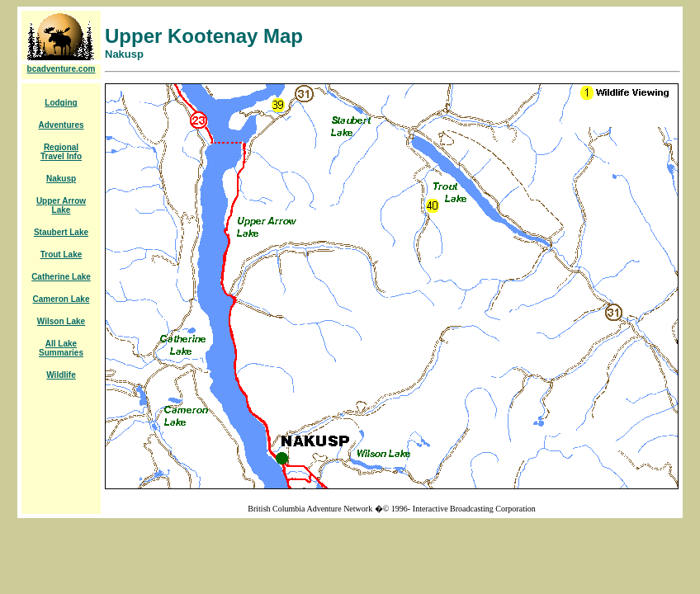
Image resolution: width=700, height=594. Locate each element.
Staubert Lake (61, 232)
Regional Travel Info (61, 152)
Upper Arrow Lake (61, 205)
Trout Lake (61, 255)
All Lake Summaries (61, 348)
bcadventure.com (61, 69)
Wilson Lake (61, 321)
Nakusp (61, 179)
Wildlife (61, 375)
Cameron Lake (61, 299)
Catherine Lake (61, 277)
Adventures (61, 125)
